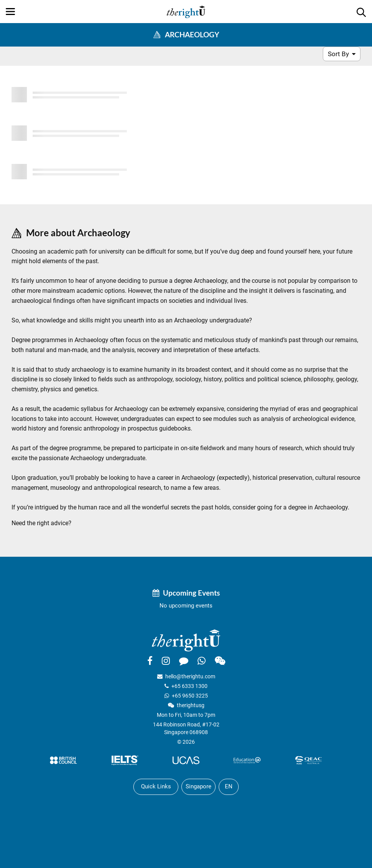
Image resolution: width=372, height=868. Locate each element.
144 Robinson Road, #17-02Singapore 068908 (186, 728)
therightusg (191, 705)
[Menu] (10, 12)
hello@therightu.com (190, 676)
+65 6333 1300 (189, 686)
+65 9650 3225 (190, 696)
